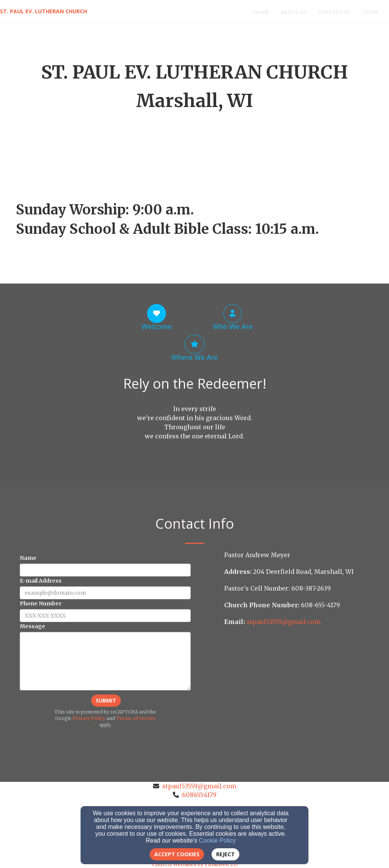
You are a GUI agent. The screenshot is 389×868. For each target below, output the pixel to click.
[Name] (105, 570)
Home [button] (261, 12)
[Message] (105, 661)
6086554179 (199, 795)
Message (32, 626)
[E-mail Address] (105, 593)
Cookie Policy (217, 840)
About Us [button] (293, 12)
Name (28, 558)
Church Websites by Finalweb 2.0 (195, 864)
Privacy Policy (89, 718)
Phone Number (41, 603)
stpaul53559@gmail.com (199, 786)
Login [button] (370, 12)
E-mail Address (41, 581)
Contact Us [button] (334, 12)
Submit (106, 700)
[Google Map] (299, 687)
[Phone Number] (105, 616)
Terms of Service (136, 718)
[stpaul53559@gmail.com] (284, 622)
